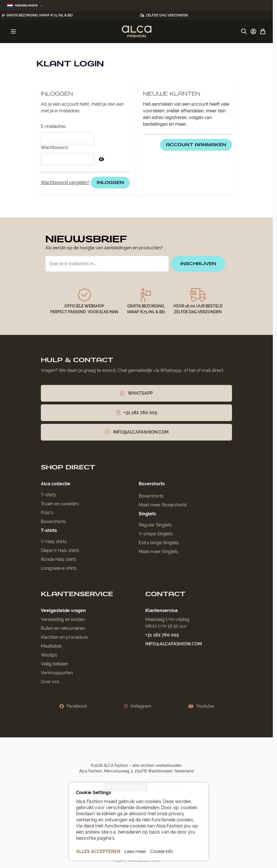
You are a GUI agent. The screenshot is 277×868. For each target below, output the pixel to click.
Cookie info (162, 851)
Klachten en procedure (64, 637)
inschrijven (198, 264)
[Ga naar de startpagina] (137, 31)
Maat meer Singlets (158, 552)
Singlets (147, 514)
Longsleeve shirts (59, 568)
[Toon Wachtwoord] (101, 159)
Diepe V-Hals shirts (60, 550)
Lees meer (135, 851)
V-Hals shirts (54, 542)
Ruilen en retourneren (63, 628)
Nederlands (25, 5)
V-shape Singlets (156, 534)
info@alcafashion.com (174, 644)
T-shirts (48, 495)
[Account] (253, 31)
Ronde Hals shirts (59, 559)
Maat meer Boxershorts (163, 505)
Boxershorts (53, 522)
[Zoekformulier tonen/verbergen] (244, 31)
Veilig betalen (54, 664)
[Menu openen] (13, 31)
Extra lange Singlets (159, 543)
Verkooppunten (57, 673)
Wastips (49, 655)
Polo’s (47, 513)
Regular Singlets (155, 525)
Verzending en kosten (63, 619)
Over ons (50, 682)
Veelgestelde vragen (63, 610)
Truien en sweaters (60, 504)
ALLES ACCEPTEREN (98, 851)
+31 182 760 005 (162, 635)
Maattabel (51, 646)
